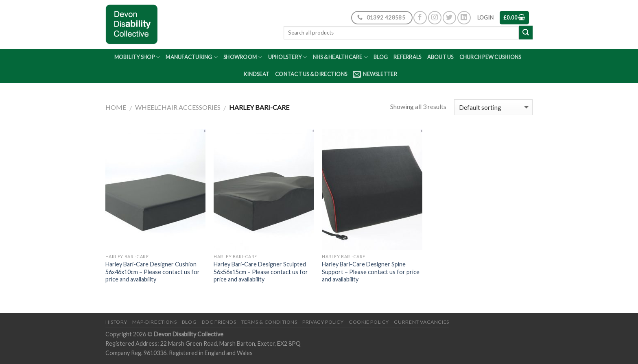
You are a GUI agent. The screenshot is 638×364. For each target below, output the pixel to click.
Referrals (407, 57)
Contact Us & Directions (311, 74)
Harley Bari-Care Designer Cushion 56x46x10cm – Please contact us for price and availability (153, 272)
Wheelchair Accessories (178, 107)
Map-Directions (155, 322)
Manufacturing (192, 57)
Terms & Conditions (269, 322)
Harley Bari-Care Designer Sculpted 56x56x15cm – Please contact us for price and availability (261, 272)
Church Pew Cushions (490, 57)
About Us (440, 57)
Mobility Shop (137, 57)
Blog (381, 57)
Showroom (243, 57)
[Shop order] (493, 107)
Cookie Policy (369, 322)
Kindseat (257, 74)
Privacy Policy (323, 322)
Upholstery (288, 57)
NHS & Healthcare (341, 57)
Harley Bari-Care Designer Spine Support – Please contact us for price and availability (371, 272)
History (116, 322)
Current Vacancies (421, 322)
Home (116, 107)
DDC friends (219, 322)
